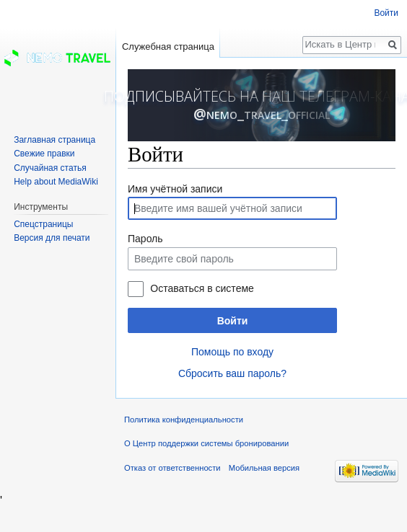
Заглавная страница (54, 140)
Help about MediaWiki (56, 182)
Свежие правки (44, 154)
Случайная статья (50, 168)
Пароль (145, 239)
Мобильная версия (264, 468)
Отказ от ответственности (172, 468)
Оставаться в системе (202, 288)
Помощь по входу (232, 352)
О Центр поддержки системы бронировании (206, 443)
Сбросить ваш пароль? (232, 373)
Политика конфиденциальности (184, 420)
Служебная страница (168, 46)
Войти (233, 321)
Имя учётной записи (175, 189)
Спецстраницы (43, 224)
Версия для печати (52, 238)
